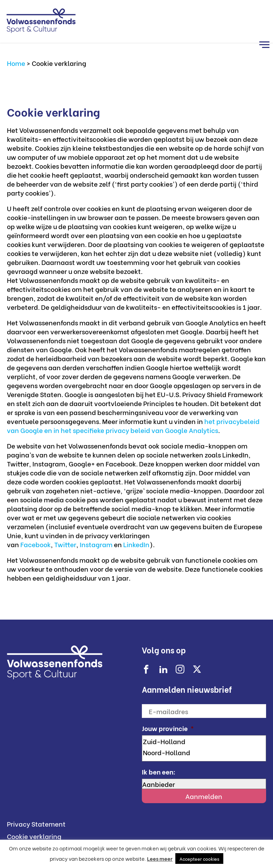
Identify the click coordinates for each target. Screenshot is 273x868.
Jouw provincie (168, 728)
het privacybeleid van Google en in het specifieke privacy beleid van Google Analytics (133, 425)
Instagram (97, 544)
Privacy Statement (36, 823)
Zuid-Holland (204, 741)
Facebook (36, 544)
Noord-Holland (204, 752)
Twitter (65, 544)
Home (16, 63)
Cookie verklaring (34, 836)
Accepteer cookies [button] (199, 859)
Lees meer (160, 858)
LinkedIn (136, 544)
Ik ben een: (159, 772)
